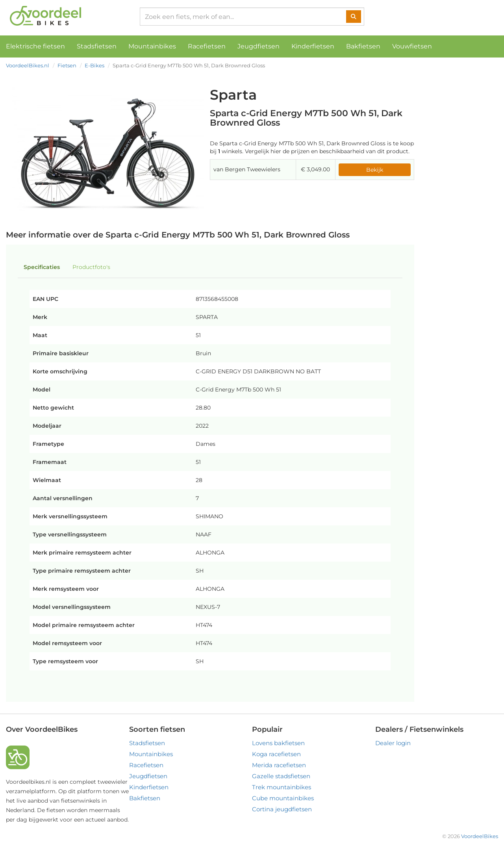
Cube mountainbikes (283, 798)
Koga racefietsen (276, 754)
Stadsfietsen (97, 46)
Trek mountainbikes (282, 787)
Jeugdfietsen (258, 46)
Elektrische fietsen (35, 46)
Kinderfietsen (313, 46)
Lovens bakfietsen (278, 743)
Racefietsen (207, 46)
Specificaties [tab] (42, 267)
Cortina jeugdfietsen (282, 809)
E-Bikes (94, 65)
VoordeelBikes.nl (28, 65)
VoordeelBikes (480, 836)
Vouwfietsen (412, 46)
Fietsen (67, 65)
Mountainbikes (152, 46)
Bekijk (375, 170)
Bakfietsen (363, 46)
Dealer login (393, 743)
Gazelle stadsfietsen (281, 776)
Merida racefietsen (279, 765)
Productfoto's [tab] (91, 267)
